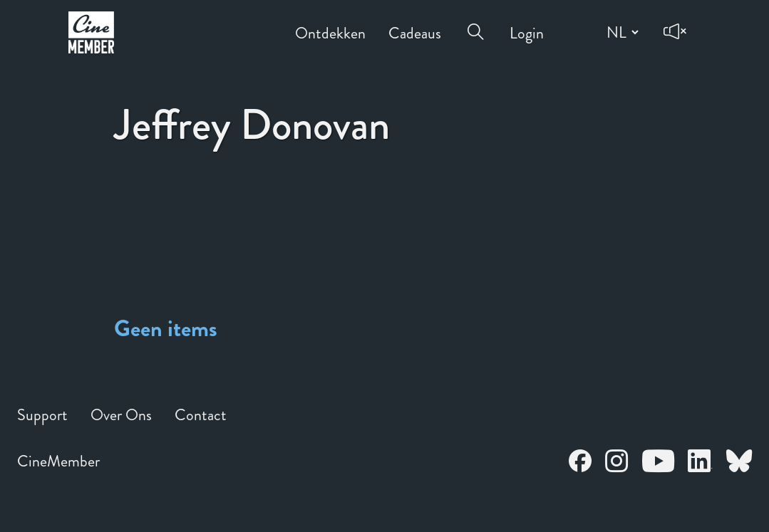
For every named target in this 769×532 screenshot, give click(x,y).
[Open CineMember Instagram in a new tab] (616, 463)
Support (42, 415)
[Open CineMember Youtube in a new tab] (658, 463)
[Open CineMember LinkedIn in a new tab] (700, 463)
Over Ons (121, 415)
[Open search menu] (475, 23)
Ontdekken (330, 23)
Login (527, 23)
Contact (201, 415)
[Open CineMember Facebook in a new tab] (580, 463)
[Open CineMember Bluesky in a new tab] (739, 463)
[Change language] (621, 32)
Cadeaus (415, 23)
